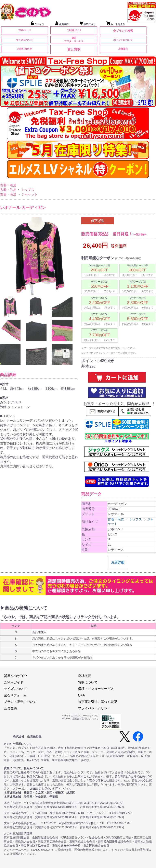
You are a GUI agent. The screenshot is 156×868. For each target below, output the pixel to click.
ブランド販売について (20, 702)
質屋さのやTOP (15, 676)
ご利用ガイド (74, 30)
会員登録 (10, 708)
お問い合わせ (25, 49)
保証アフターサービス (74, 40)
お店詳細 (118, 562)
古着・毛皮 (8, 185)
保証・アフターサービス (96, 689)
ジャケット (29, 194)
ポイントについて (123, 40)
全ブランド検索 (123, 31)
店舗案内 (123, 49)
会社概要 (84, 676)
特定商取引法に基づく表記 (97, 702)
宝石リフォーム (15, 695)
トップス (28, 190)
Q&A (81, 695)
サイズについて (25, 40)
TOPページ (25, 30)
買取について (88, 682)
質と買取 (74, 49)
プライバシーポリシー (94, 708)
